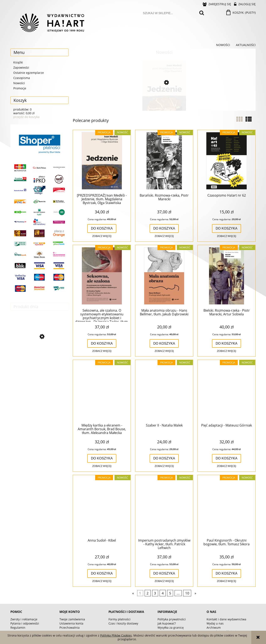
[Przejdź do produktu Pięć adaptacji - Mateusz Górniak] (227, 391)
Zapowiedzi (21, 67)
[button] (102, 236)
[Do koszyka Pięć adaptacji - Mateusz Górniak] (227, 458)
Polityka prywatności (172, 619)
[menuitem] (223, 45)
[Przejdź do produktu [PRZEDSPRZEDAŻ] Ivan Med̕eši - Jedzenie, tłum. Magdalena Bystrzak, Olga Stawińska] (164, 100)
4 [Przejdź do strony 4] (163, 593)
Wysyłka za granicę (171, 628)
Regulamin (18, 628)
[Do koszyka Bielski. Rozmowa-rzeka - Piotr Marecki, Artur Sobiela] (227, 344)
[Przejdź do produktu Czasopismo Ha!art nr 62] (227, 161)
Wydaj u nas (215, 623)
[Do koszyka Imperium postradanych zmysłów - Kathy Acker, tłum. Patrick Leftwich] (164, 574)
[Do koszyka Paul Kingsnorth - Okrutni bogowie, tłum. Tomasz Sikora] (227, 574)
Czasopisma (22, 78)
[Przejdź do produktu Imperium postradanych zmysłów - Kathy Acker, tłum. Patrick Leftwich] (164, 506)
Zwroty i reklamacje (24, 619)
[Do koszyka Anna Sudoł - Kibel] (102, 574)
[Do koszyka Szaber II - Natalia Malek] (164, 458)
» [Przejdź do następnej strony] (195, 593)
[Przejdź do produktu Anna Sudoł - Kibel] (102, 506)
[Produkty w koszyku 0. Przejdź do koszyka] (241, 13)
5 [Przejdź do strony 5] (170, 593)
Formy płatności (119, 619)
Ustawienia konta (71, 623)
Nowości (19, 83)
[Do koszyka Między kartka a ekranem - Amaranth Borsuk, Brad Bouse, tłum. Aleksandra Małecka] (102, 458)
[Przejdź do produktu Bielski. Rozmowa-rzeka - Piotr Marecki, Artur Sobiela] (227, 276)
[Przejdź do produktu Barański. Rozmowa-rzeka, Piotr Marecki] (164, 161)
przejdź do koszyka (26, 117)
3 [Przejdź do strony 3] (155, 593)
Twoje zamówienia (72, 619)
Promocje (20, 88)
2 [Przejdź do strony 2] (148, 593)
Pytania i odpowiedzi (25, 623)
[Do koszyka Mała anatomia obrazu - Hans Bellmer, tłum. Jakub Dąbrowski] (164, 344)
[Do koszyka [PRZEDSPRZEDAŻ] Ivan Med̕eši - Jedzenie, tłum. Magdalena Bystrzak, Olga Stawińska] (102, 228)
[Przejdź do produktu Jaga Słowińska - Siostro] (39, 355)
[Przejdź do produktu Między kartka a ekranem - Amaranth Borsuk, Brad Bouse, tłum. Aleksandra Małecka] (102, 391)
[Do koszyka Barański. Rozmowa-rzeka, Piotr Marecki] (164, 228)
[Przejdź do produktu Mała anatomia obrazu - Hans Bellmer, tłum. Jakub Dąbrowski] (164, 276)
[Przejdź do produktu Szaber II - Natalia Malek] (164, 391)
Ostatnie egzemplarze (29, 73)
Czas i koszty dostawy (123, 623)
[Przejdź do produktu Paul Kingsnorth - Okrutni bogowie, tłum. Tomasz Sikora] (227, 506)
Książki (18, 62)
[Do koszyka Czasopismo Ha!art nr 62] (227, 228)
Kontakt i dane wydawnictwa (226, 619)
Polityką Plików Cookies (116, 635)
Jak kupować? (167, 623)
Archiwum (214, 628)
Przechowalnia (70, 628)
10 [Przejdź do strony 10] (187, 593)
